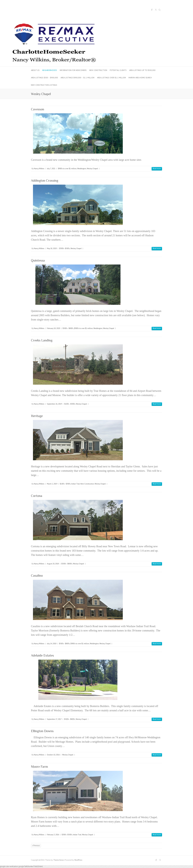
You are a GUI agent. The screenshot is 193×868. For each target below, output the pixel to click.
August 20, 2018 (53, 564)
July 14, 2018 (52, 644)
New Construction (98, 70)
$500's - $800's (68, 328)
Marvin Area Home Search (140, 78)
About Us (35, 70)
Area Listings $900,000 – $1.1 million (77, 78)
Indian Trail (76, 484)
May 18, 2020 (52, 248)
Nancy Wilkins (39, 169)
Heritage (37, 416)
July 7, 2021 (51, 169)
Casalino (37, 576)
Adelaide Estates (42, 655)
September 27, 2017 (54, 719)
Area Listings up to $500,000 (142, 70)
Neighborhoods (50, 70)
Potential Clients (118, 70)
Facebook (152, 10)
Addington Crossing (45, 181)
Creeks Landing (42, 340)
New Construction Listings (44, 85)
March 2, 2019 (52, 484)
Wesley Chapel (92, 169)
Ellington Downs (42, 731)
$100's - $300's (70, 404)
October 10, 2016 (53, 755)
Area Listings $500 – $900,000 (44, 78)
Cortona (37, 496)
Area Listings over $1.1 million (111, 78)
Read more (157, 169)
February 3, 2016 (53, 835)
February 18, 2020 (53, 328)
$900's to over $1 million (67, 169)
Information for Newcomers (73, 70)
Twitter (156, 10)
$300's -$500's (65, 248)
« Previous (36, 846)
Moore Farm (39, 767)
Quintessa (38, 260)
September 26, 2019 (54, 404)
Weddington (82, 169)
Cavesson (38, 109)
